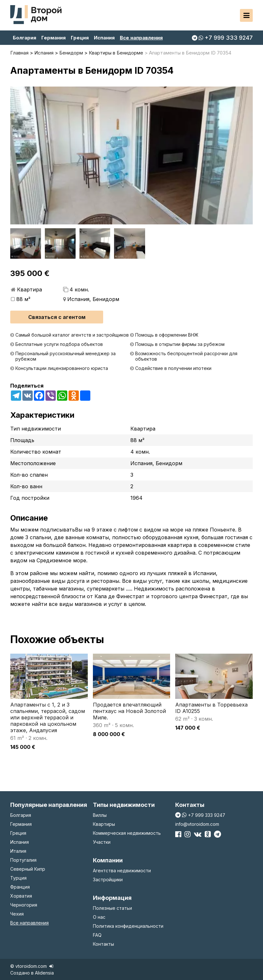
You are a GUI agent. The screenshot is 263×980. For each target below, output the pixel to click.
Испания (104, 38)
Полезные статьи (112, 908)
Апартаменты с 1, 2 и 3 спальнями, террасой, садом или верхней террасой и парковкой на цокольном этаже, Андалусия (48, 717)
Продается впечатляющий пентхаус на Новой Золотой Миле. (129, 711)
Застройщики (108, 879)
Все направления (141, 38)
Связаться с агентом (57, 317)
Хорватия (21, 896)
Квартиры (104, 824)
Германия (53, 38)
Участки (102, 842)
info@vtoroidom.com (197, 824)
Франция (20, 887)
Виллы (100, 815)
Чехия (17, 914)
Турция (18, 878)
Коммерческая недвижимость (127, 833)
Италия (18, 851)
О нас (99, 917)
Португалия (23, 860)
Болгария (25, 38)
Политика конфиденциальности (128, 926)
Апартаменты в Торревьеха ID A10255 (211, 708)
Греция (80, 38)
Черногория (24, 905)
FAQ (97, 935)
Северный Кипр (28, 869)
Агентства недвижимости (122, 871)
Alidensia (44, 973)
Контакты (103, 944)
